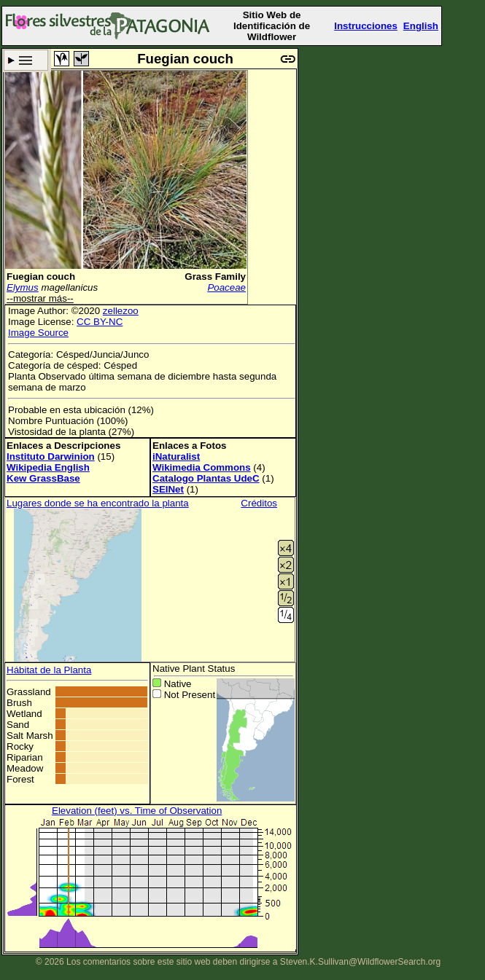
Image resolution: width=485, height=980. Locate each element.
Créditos (259, 503)
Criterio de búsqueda (26, 60)
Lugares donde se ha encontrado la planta (98, 503)
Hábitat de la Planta (49, 670)
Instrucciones (366, 26)
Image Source (38, 333)
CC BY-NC (100, 322)
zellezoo (121, 311)
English (421, 26)
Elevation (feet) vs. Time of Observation (137, 811)
